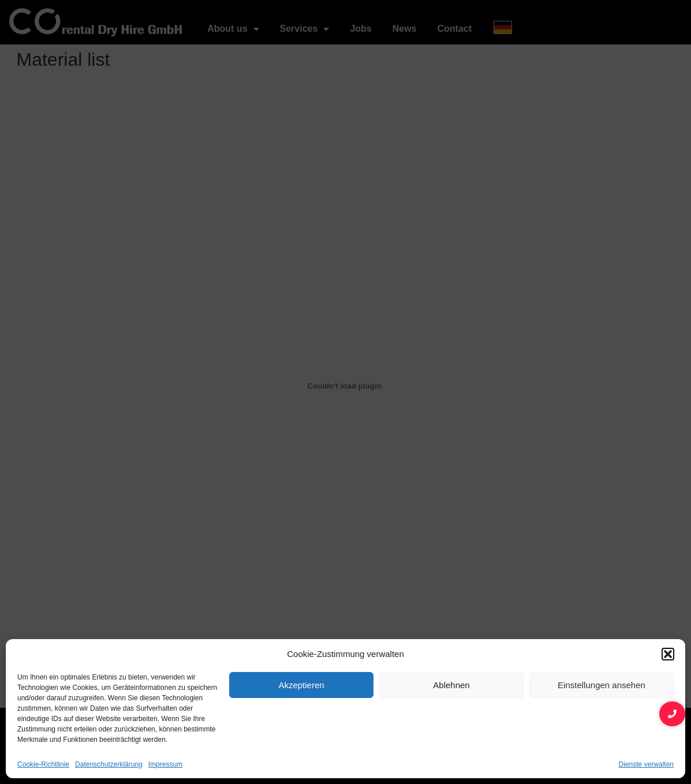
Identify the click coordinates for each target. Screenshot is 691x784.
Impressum (165, 764)
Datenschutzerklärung (109, 764)
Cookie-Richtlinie (43, 764)
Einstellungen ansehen (602, 685)
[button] (668, 654)
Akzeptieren (301, 685)
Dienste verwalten (646, 764)
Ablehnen (451, 685)
